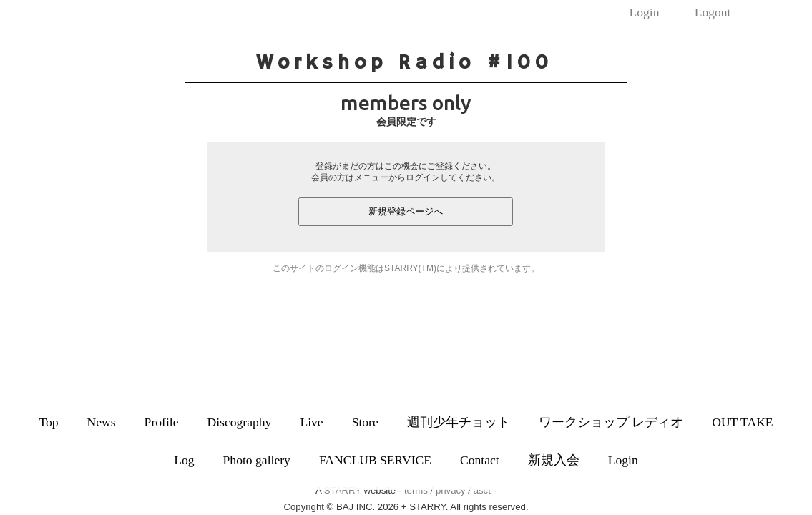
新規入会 (554, 460)
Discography (239, 422)
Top (48, 422)
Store (365, 422)
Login (644, 12)
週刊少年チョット (459, 422)
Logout (713, 12)
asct (482, 490)
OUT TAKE (742, 422)
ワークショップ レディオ (611, 422)
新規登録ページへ (406, 211)
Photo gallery (257, 460)
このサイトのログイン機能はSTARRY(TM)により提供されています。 (406, 268)
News (102, 422)
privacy (451, 490)
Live (311, 422)
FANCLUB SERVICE (375, 460)
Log (184, 460)
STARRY (343, 490)
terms (416, 490)
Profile (162, 422)
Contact (480, 460)
